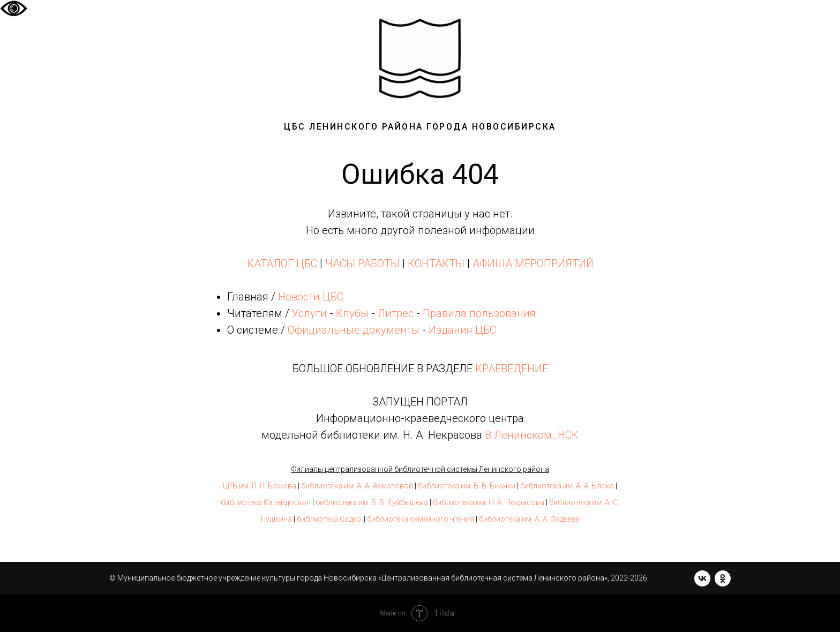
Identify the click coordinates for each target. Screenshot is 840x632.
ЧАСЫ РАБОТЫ (362, 264)
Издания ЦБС (461, 330)
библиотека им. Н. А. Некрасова (489, 502)
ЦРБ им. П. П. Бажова (260, 486)
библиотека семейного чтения (421, 519)
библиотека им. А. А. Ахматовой (357, 486)
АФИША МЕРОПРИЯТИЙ (533, 264)
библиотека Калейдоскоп (266, 502)
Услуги (309, 313)
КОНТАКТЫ (436, 264)
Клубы (352, 313)
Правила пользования (479, 313)
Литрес (396, 313)
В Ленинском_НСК (532, 435)
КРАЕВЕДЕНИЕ (512, 368)
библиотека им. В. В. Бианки (467, 486)
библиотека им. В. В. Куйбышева (372, 502)
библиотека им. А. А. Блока (567, 486)
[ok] (723, 578)
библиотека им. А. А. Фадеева (529, 519)
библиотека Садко (329, 519)
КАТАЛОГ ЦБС (282, 264)
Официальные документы (354, 330)
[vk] (702, 578)
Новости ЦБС (311, 297)
